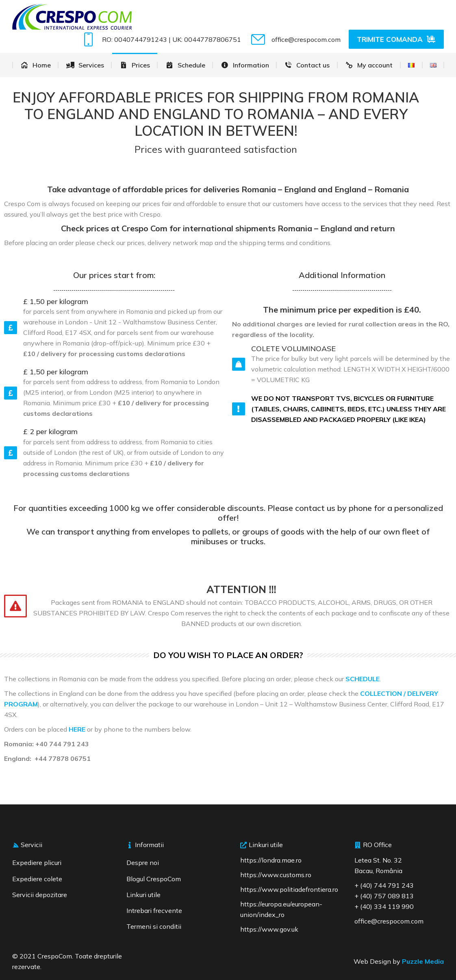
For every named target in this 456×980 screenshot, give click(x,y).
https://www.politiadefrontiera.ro (289, 889)
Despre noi (143, 863)
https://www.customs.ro (276, 875)
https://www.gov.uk (269, 929)
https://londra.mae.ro (271, 860)
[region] (106, 921)
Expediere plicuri (37, 863)
